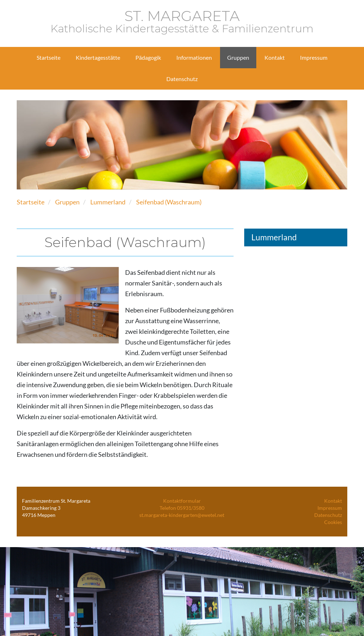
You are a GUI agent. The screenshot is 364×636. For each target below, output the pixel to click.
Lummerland (108, 202)
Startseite (31, 202)
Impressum (330, 508)
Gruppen (67, 202)
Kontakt (333, 501)
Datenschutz (328, 515)
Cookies (333, 522)
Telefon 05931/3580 (182, 508)
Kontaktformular (182, 501)
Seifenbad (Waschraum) (169, 202)
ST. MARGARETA (182, 22)
